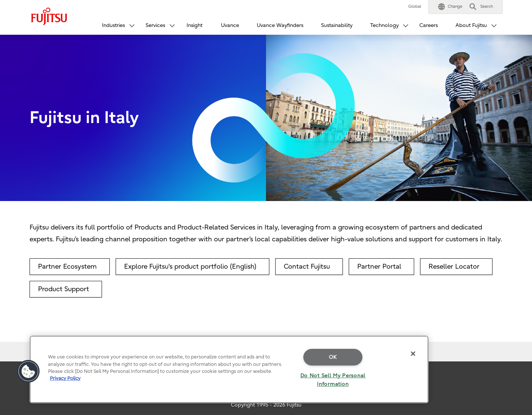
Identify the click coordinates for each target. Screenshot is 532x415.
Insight (195, 25)
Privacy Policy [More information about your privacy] (65, 378)
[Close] (413, 354)
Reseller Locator (454, 267)
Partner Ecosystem (67, 267)
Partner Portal (379, 267)
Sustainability (337, 25)
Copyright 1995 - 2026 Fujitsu (266, 405)
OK (333, 357)
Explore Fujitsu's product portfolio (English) (190, 267)
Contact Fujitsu (307, 267)
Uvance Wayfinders (280, 25)
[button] (450, 7)
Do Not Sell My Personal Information (333, 380)
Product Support (64, 289)
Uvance (230, 25)
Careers (429, 25)
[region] (229, 369)
